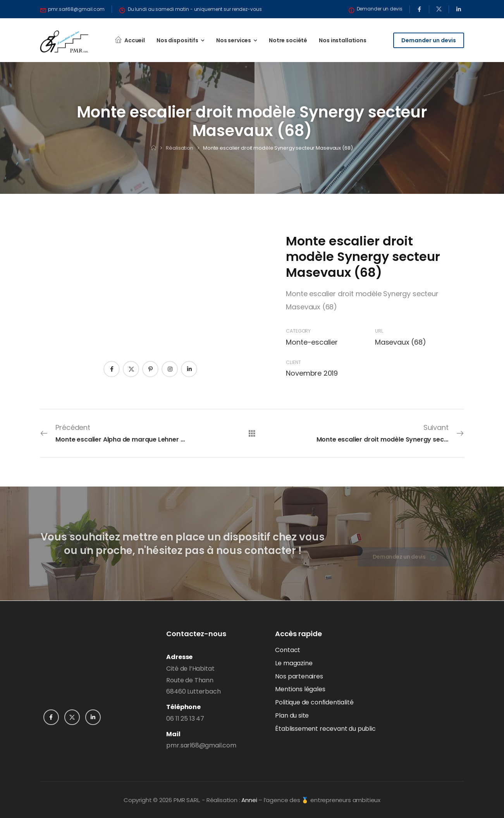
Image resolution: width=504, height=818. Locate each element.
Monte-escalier (312, 342)
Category (298, 331)
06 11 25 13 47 (185, 719)
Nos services (234, 40)
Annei (249, 800)
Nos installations (343, 40)
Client (293, 362)
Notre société (288, 40)
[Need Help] (72, 9)
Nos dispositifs (177, 40)
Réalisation (180, 148)
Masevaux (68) (401, 342)
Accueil (135, 40)
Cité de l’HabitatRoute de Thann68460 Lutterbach (193, 680)
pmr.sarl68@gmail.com (201, 745)
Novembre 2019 (312, 373)
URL (379, 331)
